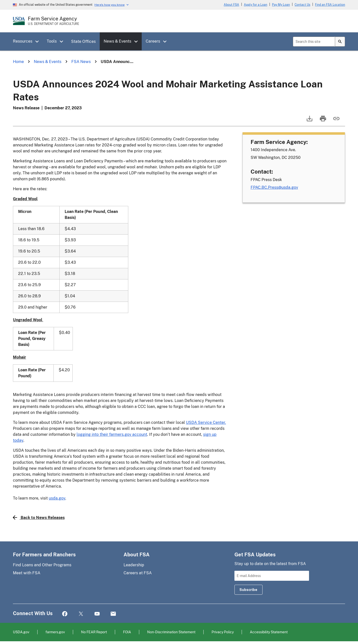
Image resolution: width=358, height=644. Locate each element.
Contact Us (302, 5)
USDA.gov (21, 632)
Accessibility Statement (269, 632)
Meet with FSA (27, 573)
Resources (23, 41)
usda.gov (57, 498)
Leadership (134, 565)
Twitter (81, 614)
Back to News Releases (39, 517)
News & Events (117, 41)
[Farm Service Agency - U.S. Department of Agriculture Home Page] (53, 21)
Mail (113, 614)
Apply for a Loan (256, 5)
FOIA (127, 632)
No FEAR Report (94, 632)
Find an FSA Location (330, 5)
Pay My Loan (281, 5)
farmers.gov (55, 632)
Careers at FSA (138, 573)
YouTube (97, 614)
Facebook (65, 614)
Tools (52, 41)
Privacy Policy (223, 632)
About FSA (231, 5)
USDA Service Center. (206, 422)
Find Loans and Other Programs (42, 565)
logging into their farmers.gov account (112, 434)
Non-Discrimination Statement (171, 632)
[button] (39, 42)
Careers (153, 41)
